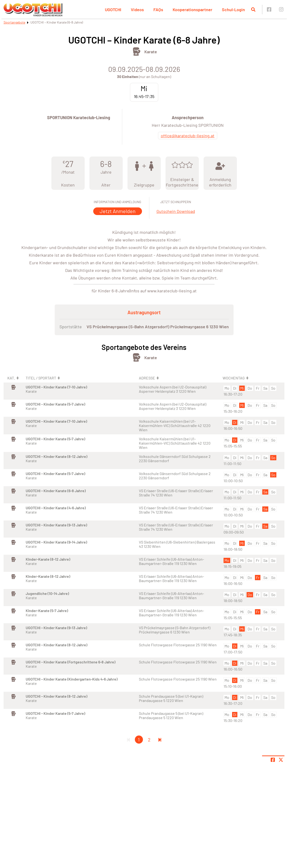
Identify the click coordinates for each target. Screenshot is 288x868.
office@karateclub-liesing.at (188, 136)
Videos (137, 10)
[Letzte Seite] (160, 740)
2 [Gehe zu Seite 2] (149, 740)
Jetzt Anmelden (118, 211)
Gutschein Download (176, 211)
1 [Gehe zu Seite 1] (139, 740)
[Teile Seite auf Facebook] (273, 760)
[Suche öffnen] (253, 10)
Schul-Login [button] (233, 10)
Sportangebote (14, 22)
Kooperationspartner (193, 10)
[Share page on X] (281, 760)
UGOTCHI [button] (113, 10)
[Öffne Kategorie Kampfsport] (137, 51)
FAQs (158, 10)
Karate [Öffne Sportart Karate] (151, 52)
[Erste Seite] (128, 740)
